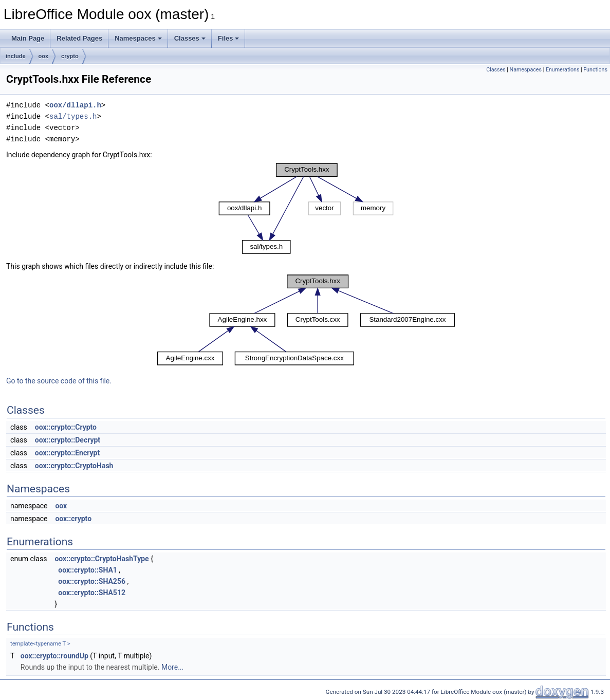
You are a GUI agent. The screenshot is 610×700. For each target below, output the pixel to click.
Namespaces (138, 38)
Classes (190, 38)
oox (44, 56)
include (16, 56)
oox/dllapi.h (75, 105)
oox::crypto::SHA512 (92, 593)
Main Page (28, 38)
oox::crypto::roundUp (54, 656)
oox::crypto (73, 519)
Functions (595, 70)
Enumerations (563, 70)
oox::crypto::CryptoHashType (101, 559)
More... (172, 667)
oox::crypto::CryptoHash (74, 466)
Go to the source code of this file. (59, 381)
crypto (70, 56)
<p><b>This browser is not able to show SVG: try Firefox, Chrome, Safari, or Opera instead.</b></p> (306, 208)
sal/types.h (73, 116)
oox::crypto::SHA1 (88, 570)
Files (229, 38)
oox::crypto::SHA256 (92, 581)
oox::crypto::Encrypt (67, 453)
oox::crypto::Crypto (66, 427)
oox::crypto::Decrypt (68, 440)
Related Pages (79, 38)
